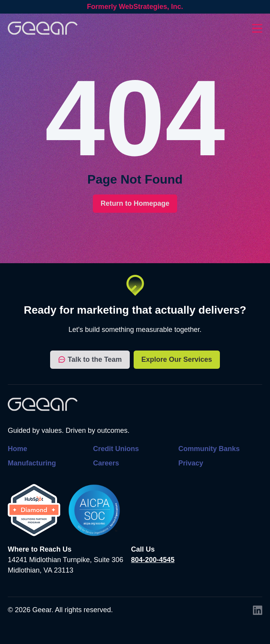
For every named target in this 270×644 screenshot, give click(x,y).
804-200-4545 (153, 560)
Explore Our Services (177, 359)
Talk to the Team (90, 360)
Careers (106, 463)
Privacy (191, 463)
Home (17, 449)
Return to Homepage (135, 203)
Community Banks (209, 449)
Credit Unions (116, 449)
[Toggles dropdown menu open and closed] (257, 28)
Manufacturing (32, 463)
